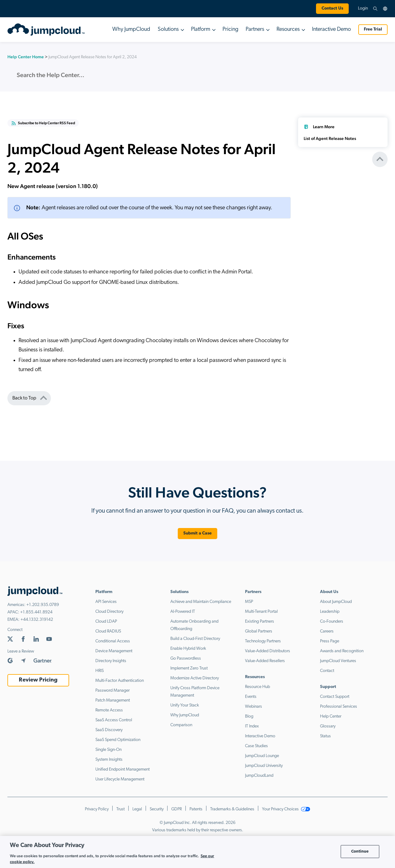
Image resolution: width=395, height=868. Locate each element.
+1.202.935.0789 (43, 605)
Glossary (328, 726)
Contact (327, 671)
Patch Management (113, 700)
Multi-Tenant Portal (261, 612)
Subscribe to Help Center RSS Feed (43, 123)
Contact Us (332, 8)
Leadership (330, 612)
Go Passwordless (186, 659)
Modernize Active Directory (195, 678)
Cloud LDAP (106, 622)
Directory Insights (111, 661)
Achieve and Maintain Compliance (201, 602)
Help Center (331, 717)
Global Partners (259, 631)
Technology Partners (263, 641)
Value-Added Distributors (268, 651)
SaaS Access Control (114, 720)
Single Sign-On (108, 750)
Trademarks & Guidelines (232, 809)
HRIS (100, 671)
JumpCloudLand (259, 776)
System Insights (109, 760)
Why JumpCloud (131, 29)
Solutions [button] (168, 29)
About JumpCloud (336, 602)
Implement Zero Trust (189, 668)
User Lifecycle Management (120, 779)
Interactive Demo (331, 29)
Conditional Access (113, 641)
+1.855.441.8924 (36, 612)
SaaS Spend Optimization (118, 740)
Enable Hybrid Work (188, 649)
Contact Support (335, 697)
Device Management (114, 651)
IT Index (252, 726)
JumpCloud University (264, 766)
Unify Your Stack (185, 705)
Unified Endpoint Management (123, 770)
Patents (196, 809)
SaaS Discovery (109, 730)
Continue (360, 852)
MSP (249, 602)
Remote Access (109, 710)
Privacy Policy (97, 809)
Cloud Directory (109, 612)
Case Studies (256, 746)
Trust (121, 809)
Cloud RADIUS (108, 631)
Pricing (230, 29)
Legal (137, 809)
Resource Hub (258, 687)
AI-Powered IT (183, 612)
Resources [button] (288, 29)
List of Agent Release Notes (330, 138)
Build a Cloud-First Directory (195, 639)
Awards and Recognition (342, 651)
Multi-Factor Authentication (120, 681)
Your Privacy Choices (286, 809)
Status (325, 736)
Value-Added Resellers (265, 661)
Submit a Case (198, 533)
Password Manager (112, 691)
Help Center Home (26, 57)
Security (157, 809)
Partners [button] (255, 29)
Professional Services (339, 707)
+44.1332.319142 (37, 620)
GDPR (177, 809)
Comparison (181, 725)
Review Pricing (38, 680)
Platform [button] (201, 29)
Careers (327, 631)
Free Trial (373, 29)
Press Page (330, 641)
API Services (106, 602)
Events (251, 697)
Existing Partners (260, 622)
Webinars (254, 707)
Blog (249, 717)
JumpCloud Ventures (338, 661)
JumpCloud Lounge (262, 756)
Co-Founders (332, 622)
